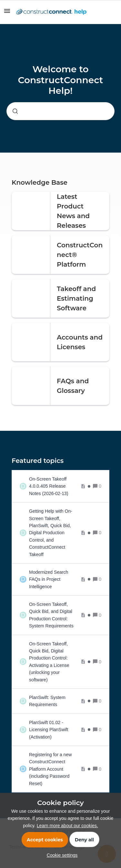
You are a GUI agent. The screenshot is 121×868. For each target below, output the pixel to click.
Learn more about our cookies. (67, 826)
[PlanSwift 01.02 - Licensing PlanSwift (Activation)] (60, 730)
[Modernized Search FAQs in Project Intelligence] (60, 579)
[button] (61, 855)
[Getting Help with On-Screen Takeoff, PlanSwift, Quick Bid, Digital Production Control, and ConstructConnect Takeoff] (60, 533)
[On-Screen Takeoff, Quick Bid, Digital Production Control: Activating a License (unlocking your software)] (60, 662)
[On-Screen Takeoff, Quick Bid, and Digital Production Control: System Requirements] (60, 615)
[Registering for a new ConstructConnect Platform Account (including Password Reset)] (60, 769)
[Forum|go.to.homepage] (51, 12)
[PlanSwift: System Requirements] (60, 701)
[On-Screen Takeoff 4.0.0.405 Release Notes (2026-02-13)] (60, 486)
